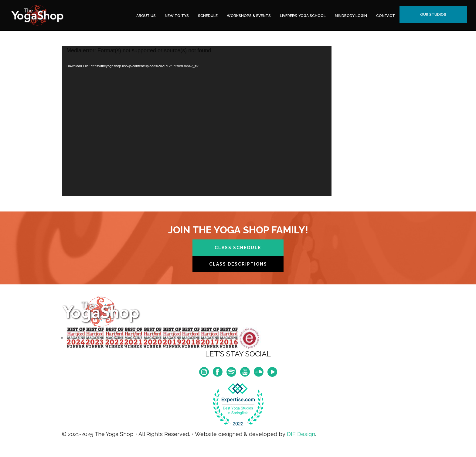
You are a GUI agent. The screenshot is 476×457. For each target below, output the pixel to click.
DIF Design (301, 434)
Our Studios (433, 15)
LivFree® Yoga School (303, 16)
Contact (386, 16)
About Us (146, 16)
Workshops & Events (249, 16)
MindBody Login (351, 16)
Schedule (208, 16)
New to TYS (177, 16)
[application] (197, 121)
